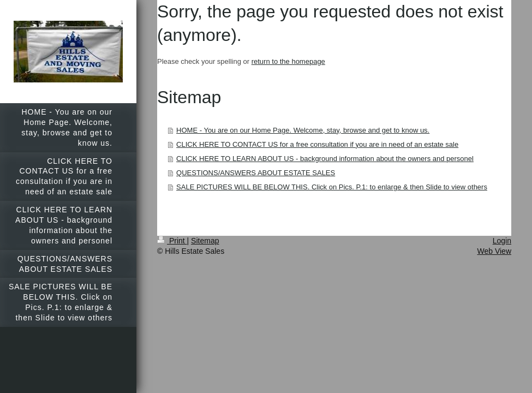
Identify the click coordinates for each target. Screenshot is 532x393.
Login (502, 241)
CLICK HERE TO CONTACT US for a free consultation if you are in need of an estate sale (317, 144)
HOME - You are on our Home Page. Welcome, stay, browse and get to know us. (303, 130)
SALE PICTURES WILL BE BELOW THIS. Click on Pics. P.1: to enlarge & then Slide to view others (332, 187)
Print (172, 241)
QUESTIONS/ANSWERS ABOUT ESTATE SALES (256, 173)
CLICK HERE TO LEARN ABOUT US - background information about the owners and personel (325, 159)
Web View (494, 251)
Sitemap (205, 241)
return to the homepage (288, 61)
